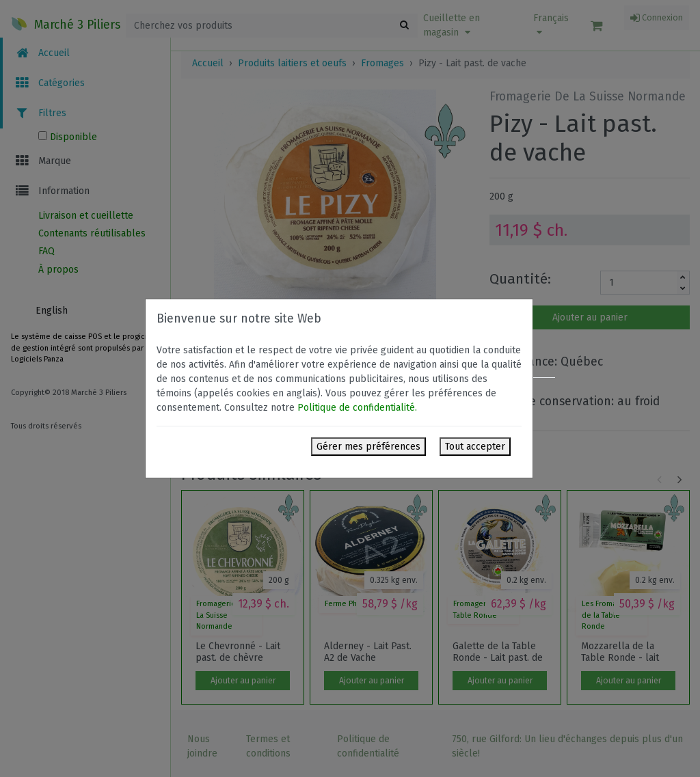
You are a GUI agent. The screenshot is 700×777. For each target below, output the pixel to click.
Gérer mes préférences (368, 447)
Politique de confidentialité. (357, 408)
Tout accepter (475, 447)
